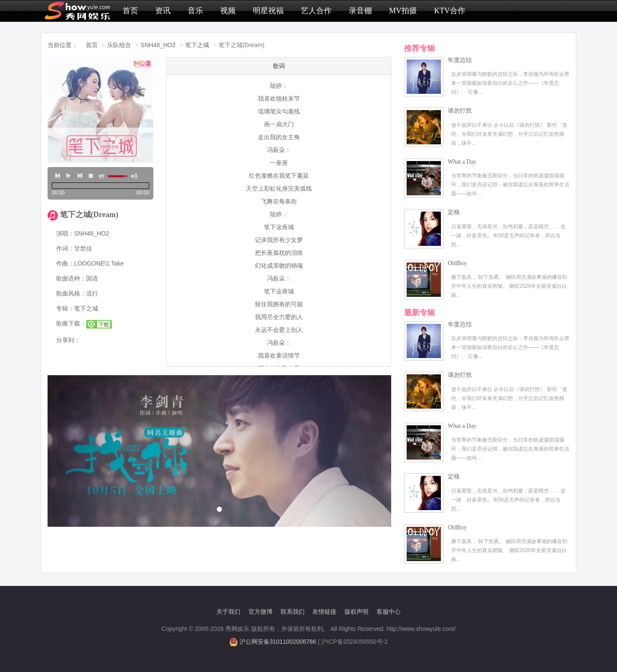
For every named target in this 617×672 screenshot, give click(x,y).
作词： (65, 248)
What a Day (462, 162)
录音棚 (360, 11)
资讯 (163, 11)
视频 (228, 11)
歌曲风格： (71, 293)
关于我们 (228, 612)
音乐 (195, 11)
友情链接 (324, 612)
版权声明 (356, 612)
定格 (454, 212)
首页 (130, 11)
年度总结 (460, 60)
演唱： (65, 233)
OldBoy (457, 263)
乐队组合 (119, 45)
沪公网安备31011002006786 (278, 642)
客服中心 (389, 612)
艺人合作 (316, 11)
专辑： (65, 308)
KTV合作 (450, 11)
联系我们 (293, 612)
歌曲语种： (71, 278)
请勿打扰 (460, 111)
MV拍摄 (403, 11)
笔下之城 (197, 45)
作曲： (65, 263)
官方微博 (261, 612)
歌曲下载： (71, 323)
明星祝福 (268, 11)
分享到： (68, 340)
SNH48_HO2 (158, 45)
